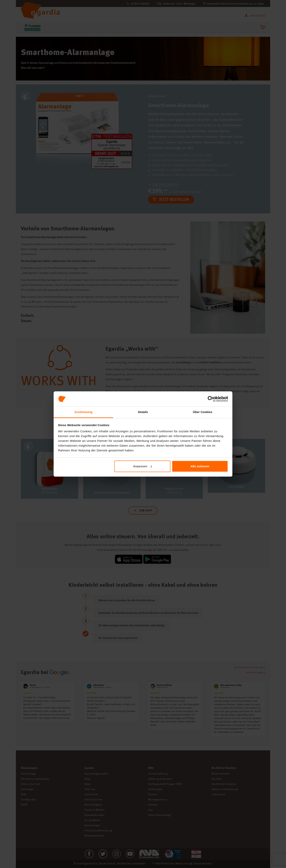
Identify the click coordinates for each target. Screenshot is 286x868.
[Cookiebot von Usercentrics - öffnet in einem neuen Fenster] (211, 399)
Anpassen (143, 466)
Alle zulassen (200, 466)
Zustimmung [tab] (84, 412)
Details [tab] (143, 412)
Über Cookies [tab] (203, 412)
